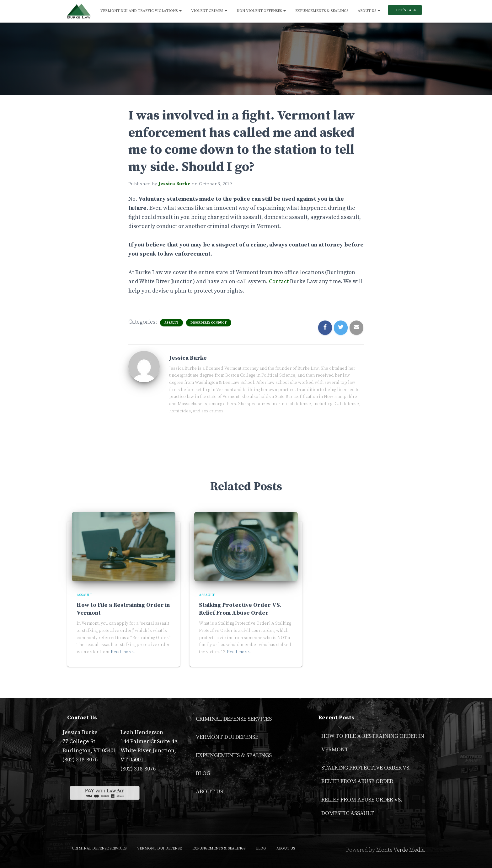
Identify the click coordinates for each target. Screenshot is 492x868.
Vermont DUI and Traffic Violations (141, 11)
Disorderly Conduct (209, 323)
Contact (279, 281)
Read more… (124, 652)
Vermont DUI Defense (227, 737)
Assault (171, 323)
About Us (369, 11)
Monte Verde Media (401, 850)
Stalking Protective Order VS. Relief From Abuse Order (366, 775)
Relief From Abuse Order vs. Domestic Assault (362, 807)
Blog (203, 773)
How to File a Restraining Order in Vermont (373, 743)
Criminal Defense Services (234, 719)
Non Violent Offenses (261, 11)
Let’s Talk (406, 10)
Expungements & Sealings (322, 11)
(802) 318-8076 (80, 760)
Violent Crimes (209, 11)
